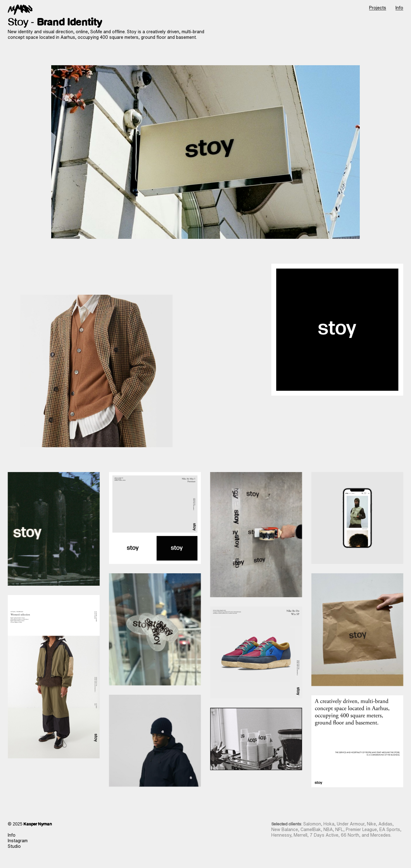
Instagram (18, 841)
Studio (14, 846)
